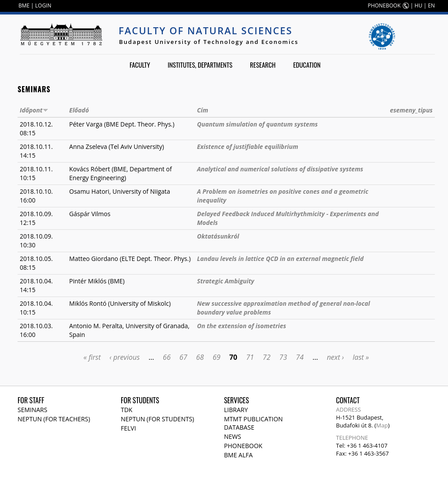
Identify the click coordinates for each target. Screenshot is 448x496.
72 (267, 357)
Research (263, 65)
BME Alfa (238, 455)
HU (419, 5)
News (233, 436)
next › (335, 357)
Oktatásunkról (218, 236)
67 (184, 357)
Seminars (33, 410)
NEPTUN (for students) (157, 419)
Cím (203, 110)
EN (431, 5)
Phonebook (243, 446)
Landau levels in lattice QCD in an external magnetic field (280, 259)
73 (283, 357)
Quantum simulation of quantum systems (258, 124)
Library (236, 410)
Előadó (79, 110)
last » (361, 357)
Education (307, 65)
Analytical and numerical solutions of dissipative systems (280, 169)
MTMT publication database (253, 423)
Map (382, 425)
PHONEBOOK (384, 5)
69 (217, 357)
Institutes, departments (200, 65)
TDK (126, 410)
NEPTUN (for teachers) (54, 419)
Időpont (34, 110)
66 (167, 357)
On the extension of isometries (242, 326)
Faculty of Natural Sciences (206, 30)
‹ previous (125, 357)
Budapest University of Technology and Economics (209, 42)
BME (24, 5)
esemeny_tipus (411, 110)
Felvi (128, 428)
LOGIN (43, 5)
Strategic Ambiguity (226, 281)
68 (200, 357)
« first (92, 357)
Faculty (140, 65)
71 (250, 357)
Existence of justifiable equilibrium (248, 147)
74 (300, 357)
